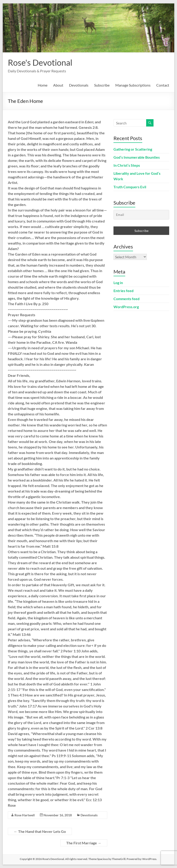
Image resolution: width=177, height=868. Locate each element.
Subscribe (102, 85)
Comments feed (126, 299)
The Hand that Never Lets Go (40, 831)
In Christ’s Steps (127, 165)
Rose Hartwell (25, 815)
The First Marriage (84, 843)
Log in (118, 283)
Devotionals (79, 85)
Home (43, 85)
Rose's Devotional (40, 62)
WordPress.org (126, 307)
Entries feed (123, 291)
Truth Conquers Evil (130, 187)
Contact (163, 85)
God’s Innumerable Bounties (137, 157)
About (58, 85)
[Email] (141, 215)
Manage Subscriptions (133, 85)
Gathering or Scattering (133, 149)
